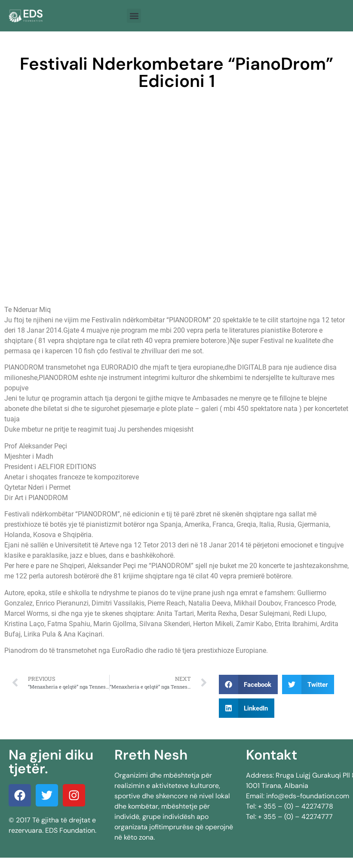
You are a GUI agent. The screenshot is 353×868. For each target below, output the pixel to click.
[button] (134, 16)
